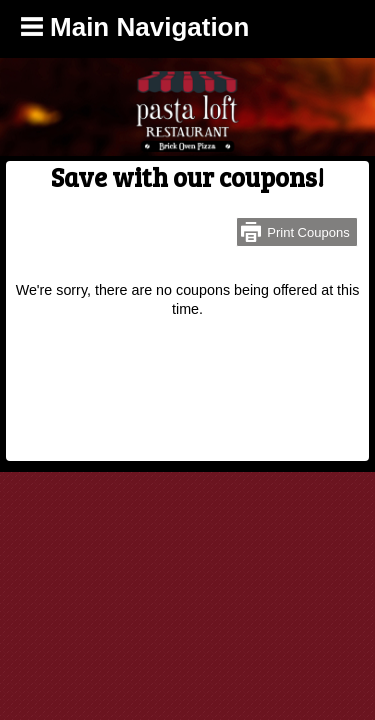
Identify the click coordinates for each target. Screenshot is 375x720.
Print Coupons (308, 232)
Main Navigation (135, 27)
